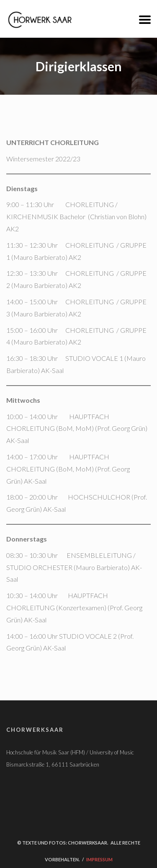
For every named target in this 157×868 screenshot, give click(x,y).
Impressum (99, 859)
